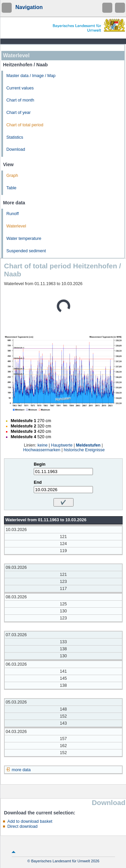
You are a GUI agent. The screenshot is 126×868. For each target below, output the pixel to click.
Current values (20, 88)
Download (16, 149)
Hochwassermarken (42, 450)
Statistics (15, 137)
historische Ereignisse (84, 450)
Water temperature (24, 239)
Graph (12, 176)
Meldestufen (88, 445)
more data (21, 770)
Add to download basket (30, 821)
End (38, 482)
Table (11, 188)
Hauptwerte (62, 445)
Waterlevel (16, 226)
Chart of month (20, 100)
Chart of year (19, 113)
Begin (40, 464)
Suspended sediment (26, 251)
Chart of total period (25, 125)
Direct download (22, 826)
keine (42, 445)
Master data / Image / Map (31, 76)
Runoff (13, 214)
